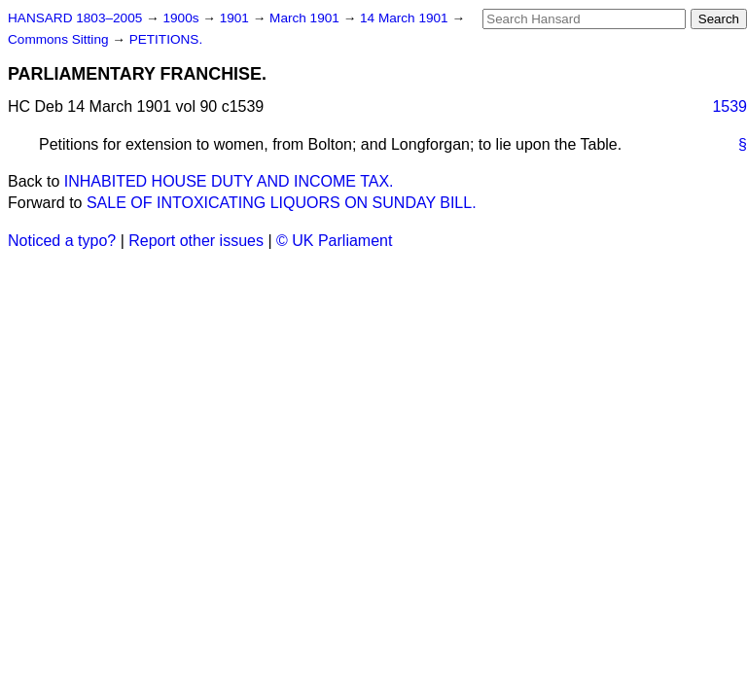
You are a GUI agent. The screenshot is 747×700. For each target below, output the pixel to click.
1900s (182, 18)
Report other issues (196, 241)
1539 (729, 106)
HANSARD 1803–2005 (75, 18)
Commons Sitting (60, 39)
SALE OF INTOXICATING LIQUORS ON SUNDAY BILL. (282, 203)
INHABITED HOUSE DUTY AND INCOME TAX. (229, 181)
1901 (236, 18)
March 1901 (306, 18)
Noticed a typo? (62, 241)
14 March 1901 (406, 18)
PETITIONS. (166, 39)
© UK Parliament (334, 241)
